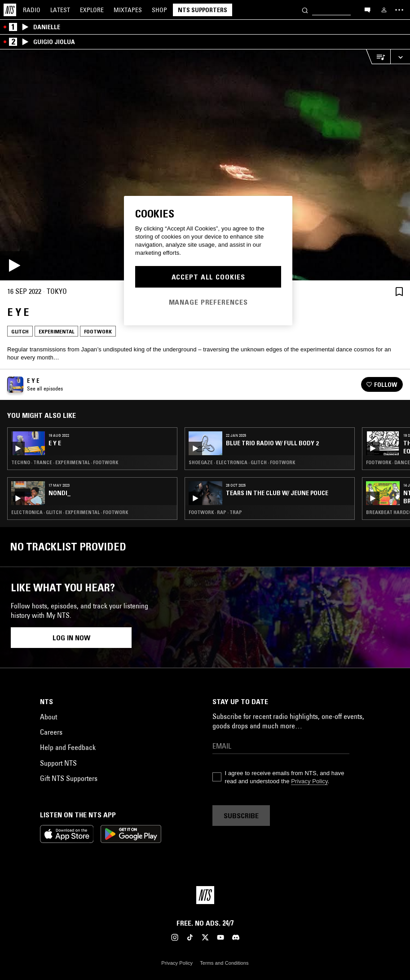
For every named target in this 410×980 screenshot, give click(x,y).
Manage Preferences (208, 302)
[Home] (10, 10)
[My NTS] (384, 10)
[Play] (205, 165)
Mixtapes (128, 10)
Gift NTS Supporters (69, 778)
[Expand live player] (400, 57)
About (48, 717)
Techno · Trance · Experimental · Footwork (65, 462)
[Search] (305, 10)
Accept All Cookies (208, 277)
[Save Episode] (399, 291)
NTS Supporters (203, 10)
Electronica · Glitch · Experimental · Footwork (70, 512)
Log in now (71, 638)
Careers (51, 732)
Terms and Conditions (224, 963)
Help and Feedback (68, 747)
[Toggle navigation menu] (399, 10)
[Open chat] (367, 9)
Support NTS (58, 763)
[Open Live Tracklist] (378, 57)
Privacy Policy (309, 781)
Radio (32, 10)
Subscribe (241, 816)
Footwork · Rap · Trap (215, 512)
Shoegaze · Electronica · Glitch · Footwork (242, 462)
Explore (92, 10)
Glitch (20, 331)
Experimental (56, 331)
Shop (159, 10)
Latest (60, 10)
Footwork (98, 331)
